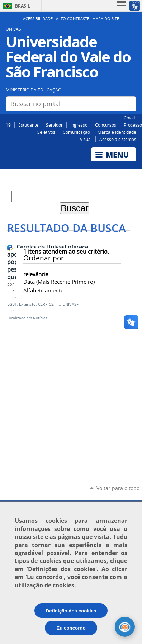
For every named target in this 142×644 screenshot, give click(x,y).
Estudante (28, 125)
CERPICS (46, 304)
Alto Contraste (73, 19)
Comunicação (76, 132)
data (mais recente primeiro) (59, 282)
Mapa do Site (106, 19)
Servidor (54, 125)
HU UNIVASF (67, 304)
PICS (11, 311)
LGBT (12, 304)
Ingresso (79, 125)
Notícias (40, 318)
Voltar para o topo (118, 488)
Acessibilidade (38, 19)
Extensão (27, 304)
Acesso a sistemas (118, 139)
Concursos (106, 125)
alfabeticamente (43, 290)
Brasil (23, 6)
